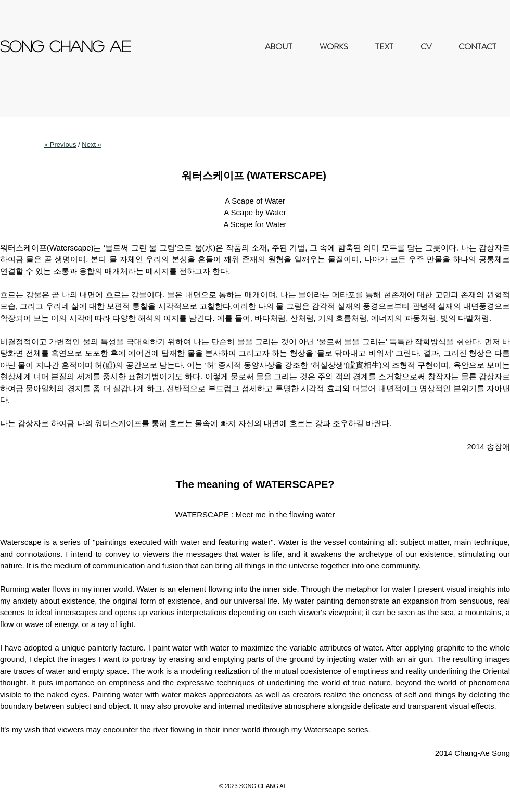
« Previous (60, 145)
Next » (92, 145)
